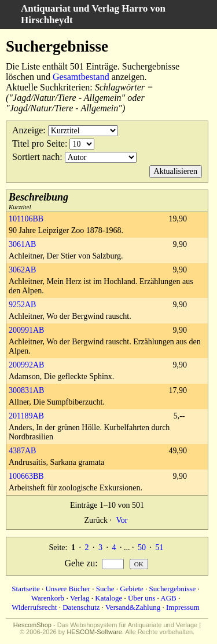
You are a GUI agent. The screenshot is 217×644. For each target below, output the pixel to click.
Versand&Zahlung (133, 607)
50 (142, 547)
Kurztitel (38, 201)
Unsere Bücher (68, 589)
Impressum (183, 607)
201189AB (26, 416)
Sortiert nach (36, 157)
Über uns (141, 598)
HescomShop (32, 625)
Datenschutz (81, 607)
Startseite (25, 589)
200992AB (26, 365)
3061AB (22, 244)
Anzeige (27, 130)
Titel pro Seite (38, 143)
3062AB (22, 270)
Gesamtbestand (81, 77)
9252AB (22, 305)
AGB (168, 598)
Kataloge (108, 598)
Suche (105, 589)
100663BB (26, 476)
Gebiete (131, 589)
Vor (122, 520)
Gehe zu (80, 563)
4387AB (22, 451)
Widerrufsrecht (34, 607)
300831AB (26, 390)
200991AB (26, 330)
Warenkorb (48, 598)
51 (159, 547)
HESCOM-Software (94, 632)
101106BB (26, 219)
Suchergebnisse (173, 589)
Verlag (80, 598)
